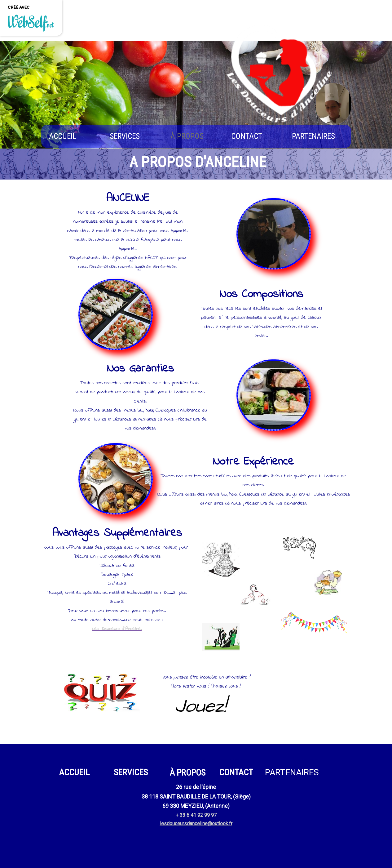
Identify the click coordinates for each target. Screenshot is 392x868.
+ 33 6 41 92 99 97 (196, 815)
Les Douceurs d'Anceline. (117, 629)
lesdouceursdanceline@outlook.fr (196, 823)
